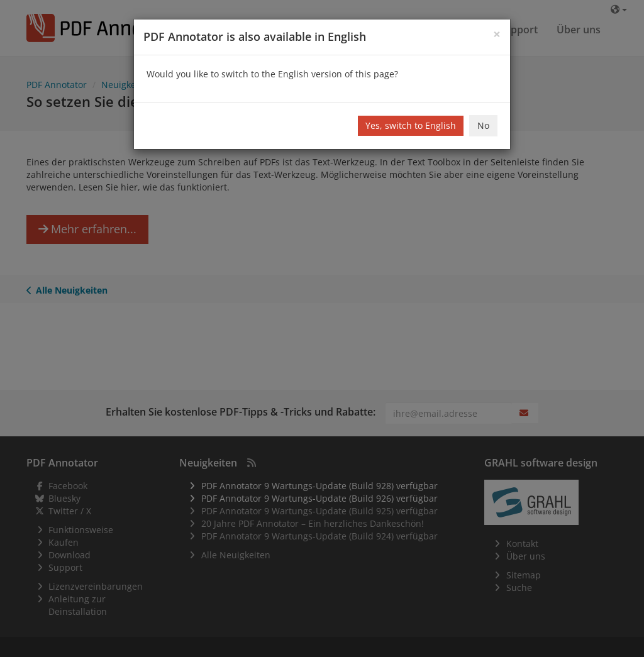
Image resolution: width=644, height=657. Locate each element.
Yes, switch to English (411, 125)
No (483, 125)
